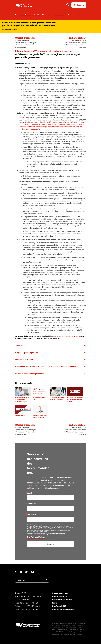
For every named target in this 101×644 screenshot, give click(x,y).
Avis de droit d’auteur (62, 600)
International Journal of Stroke (69, 336)
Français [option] (21, 580)
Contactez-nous (60, 596)
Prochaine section (77, 38)
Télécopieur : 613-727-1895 (27, 609)
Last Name (31, 514)
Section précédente (25, 38)
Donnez (79, 5)
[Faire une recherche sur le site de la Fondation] (68, 5)
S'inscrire (50, 544)
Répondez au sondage (10, 29)
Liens (55, 603)
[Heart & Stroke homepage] (25, 5)
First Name (32, 504)
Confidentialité (59, 606)
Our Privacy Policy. (36, 537)
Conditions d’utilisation (63, 609)
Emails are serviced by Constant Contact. (46, 534)
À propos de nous (60, 593)
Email (29, 493)
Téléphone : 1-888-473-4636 (27, 606)
